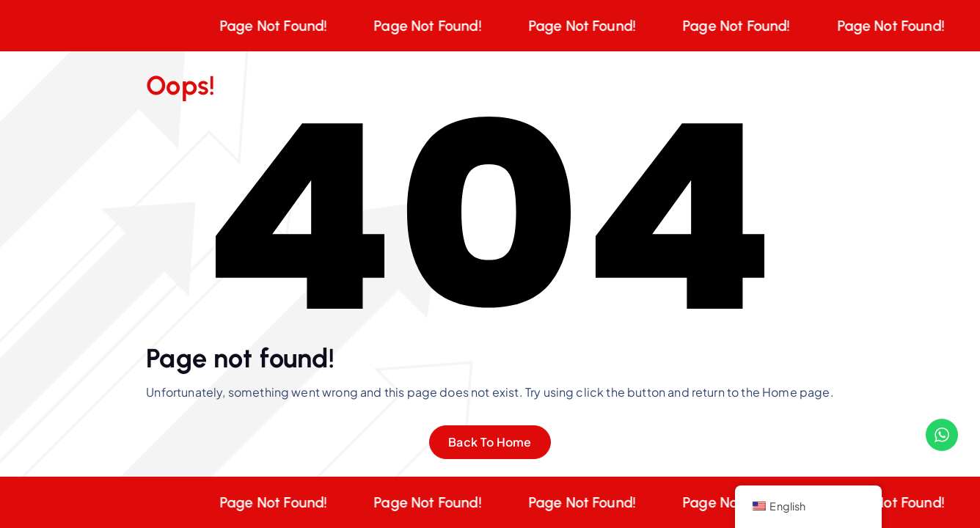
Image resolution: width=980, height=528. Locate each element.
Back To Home (490, 442)
